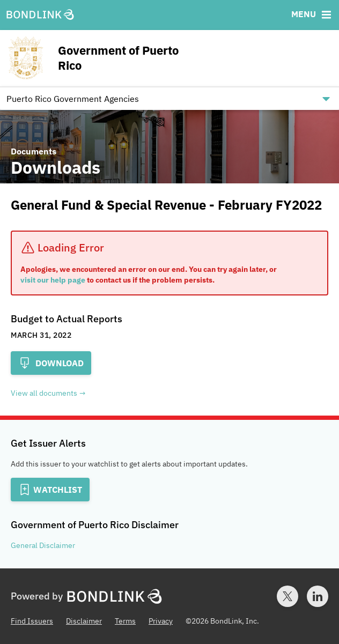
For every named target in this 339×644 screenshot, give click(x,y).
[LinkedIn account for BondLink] (318, 596)
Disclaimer (84, 621)
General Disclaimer (43, 545)
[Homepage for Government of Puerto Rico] (106, 58)
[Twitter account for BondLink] (288, 596)
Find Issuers (32, 621)
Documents (34, 151)
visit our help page (53, 280)
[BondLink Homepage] (40, 15)
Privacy (161, 621)
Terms (125, 621)
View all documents (44, 393)
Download (51, 363)
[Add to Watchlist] (50, 490)
